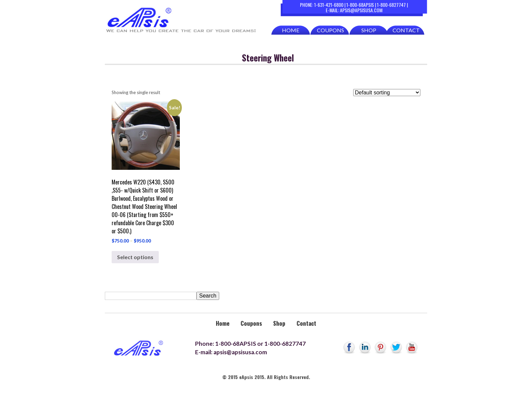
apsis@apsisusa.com (361, 10)
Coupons (330, 30)
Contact (406, 30)
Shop (369, 30)
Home (291, 30)
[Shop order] (387, 93)
